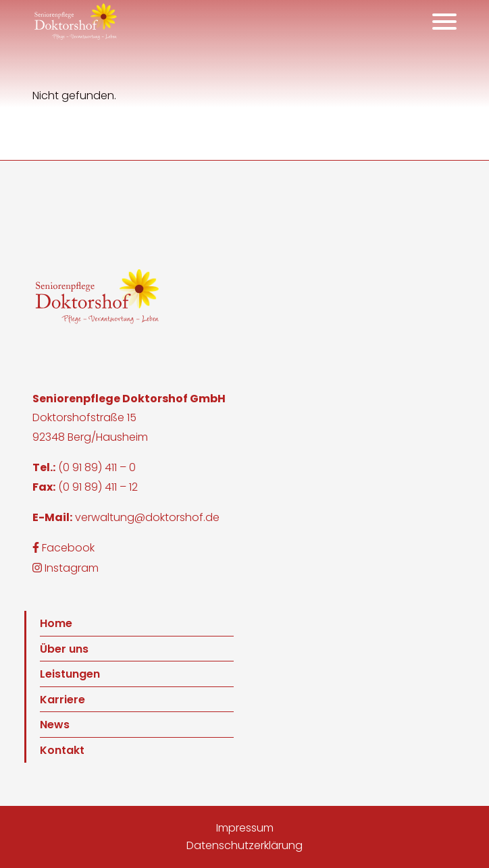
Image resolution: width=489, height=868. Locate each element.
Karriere (62, 700)
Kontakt (62, 750)
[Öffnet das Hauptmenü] (444, 22)
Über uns (64, 649)
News (55, 725)
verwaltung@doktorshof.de (147, 517)
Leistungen (70, 674)
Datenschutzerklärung (244, 845)
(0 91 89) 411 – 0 (97, 467)
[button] (76, 22)
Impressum (245, 828)
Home (56, 623)
